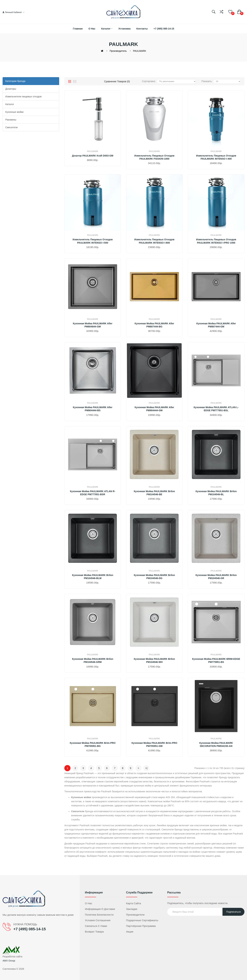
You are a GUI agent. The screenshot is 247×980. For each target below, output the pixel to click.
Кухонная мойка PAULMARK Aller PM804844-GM (93, 325)
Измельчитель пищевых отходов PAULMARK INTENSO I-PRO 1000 (216, 241)
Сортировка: (149, 81)
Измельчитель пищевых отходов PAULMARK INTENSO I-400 (216, 157)
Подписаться (233, 912)
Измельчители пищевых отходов (23, 97)
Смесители (11, 127)
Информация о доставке (100, 909)
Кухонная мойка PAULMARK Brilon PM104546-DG (154, 577)
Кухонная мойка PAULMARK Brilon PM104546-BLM (93, 577)
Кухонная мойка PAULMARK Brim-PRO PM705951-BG (93, 744)
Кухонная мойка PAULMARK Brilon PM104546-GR (216, 577)
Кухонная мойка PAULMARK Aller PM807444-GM (216, 325)
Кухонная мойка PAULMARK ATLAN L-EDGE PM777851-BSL (216, 409)
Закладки (132, 909)
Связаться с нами (96, 926)
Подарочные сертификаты (142, 920)
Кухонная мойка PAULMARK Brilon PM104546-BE (154, 493)
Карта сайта (134, 903)
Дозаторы (11, 89)
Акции (130, 932)
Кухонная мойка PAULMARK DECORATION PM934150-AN (216, 744)
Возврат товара (94, 932)
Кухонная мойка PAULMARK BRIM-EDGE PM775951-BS (216, 660)
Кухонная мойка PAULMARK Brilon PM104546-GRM (93, 660)
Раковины (11, 120)
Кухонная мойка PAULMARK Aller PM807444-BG (154, 325)
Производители (135, 915)
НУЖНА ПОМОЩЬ (25, 924)
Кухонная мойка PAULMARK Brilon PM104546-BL (216, 493)
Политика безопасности (99, 915)
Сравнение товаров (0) (117, 81)
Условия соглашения (98, 920)
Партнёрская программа (141, 926)
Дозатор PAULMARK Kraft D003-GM (93, 156)
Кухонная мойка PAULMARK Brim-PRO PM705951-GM (154, 744)
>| (146, 768)
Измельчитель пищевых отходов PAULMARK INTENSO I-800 (154, 241)
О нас (89, 903)
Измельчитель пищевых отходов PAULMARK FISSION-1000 (154, 157)
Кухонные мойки (14, 112)
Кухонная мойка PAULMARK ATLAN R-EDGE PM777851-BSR (93, 493)
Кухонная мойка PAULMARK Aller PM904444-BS (93, 409)
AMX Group (9, 961)
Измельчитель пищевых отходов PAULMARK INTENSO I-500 (93, 241)
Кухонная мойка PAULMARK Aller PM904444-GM (154, 409)
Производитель (118, 51)
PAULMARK (140, 51)
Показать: (207, 81)
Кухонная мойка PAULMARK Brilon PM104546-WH (154, 660)
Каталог (10, 104)
